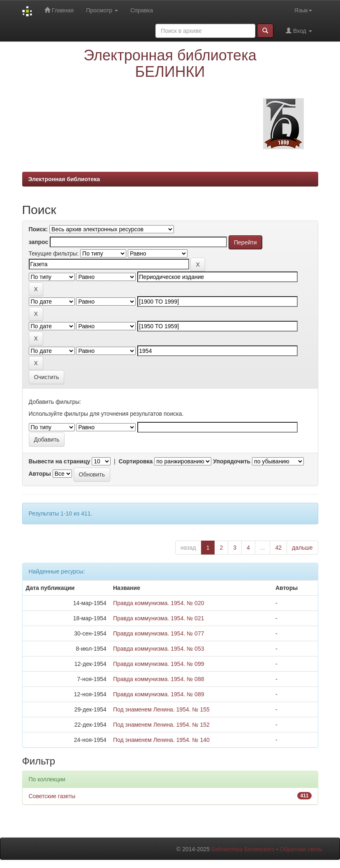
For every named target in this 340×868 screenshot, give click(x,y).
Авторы (40, 474)
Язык (303, 10)
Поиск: (38, 229)
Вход (299, 31)
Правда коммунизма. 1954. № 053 (159, 649)
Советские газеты (52, 796)
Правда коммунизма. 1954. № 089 (159, 694)
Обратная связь (301, 849)
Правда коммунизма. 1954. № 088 (159, 679)
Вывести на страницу (60, 461)
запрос (39, 242)
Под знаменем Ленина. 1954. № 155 (161, 709)
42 (278, 548)
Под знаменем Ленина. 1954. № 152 (161, 725)
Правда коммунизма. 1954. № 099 (159, 664)
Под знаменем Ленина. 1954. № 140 (161, 740)
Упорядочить (232, 461)
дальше (302, 548)
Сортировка (135, 461)
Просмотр (102, 10)
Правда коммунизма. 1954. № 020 (159, 603)
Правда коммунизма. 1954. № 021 (159, 618)
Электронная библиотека (64, 179)
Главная (59, 10)
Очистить (47, 377)
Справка (142, 10)
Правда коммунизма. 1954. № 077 (159, 633)
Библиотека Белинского (243, 849)
